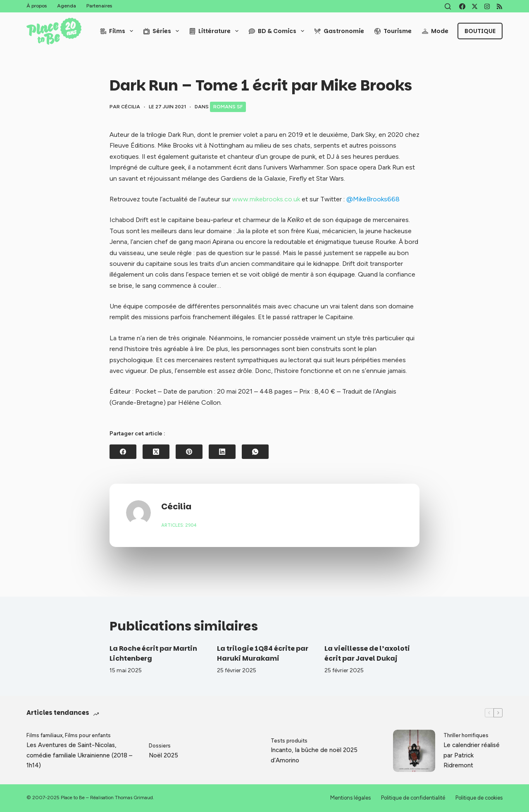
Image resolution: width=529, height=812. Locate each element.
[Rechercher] (448, 6)
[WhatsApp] (255, 452)
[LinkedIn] (222, 452)
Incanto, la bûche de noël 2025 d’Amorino (314, 755)
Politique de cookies (479, 798)
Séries (163, 31)
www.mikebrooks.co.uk (266, 199)
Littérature (216, 31)
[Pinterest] (189, 452)
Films (118, 31)
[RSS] (499, 6)
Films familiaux (44, 735)
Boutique (480, 31)
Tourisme (393, 31)
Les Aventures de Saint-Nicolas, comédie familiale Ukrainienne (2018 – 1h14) (79, 755)
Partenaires (99, 6)
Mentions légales (350, 798)
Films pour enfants (88, 735)
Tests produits (289, 741)
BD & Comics (278, 31)
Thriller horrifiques (466, 735)
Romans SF (228, 107)
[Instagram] (487, 6)
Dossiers (160, 746)
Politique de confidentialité (413, 798)
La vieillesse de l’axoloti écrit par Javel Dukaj (367, 653)
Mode (435, 31)
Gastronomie (339, 31)
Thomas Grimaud (134, 798)
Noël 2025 (163, 755)
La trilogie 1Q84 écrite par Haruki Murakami (263, 653)
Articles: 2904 (179, 525)
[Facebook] (462, 6)
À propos (37, 6)
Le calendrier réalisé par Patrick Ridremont (472, 755)
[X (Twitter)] (475, 6)
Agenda (67, 6)
